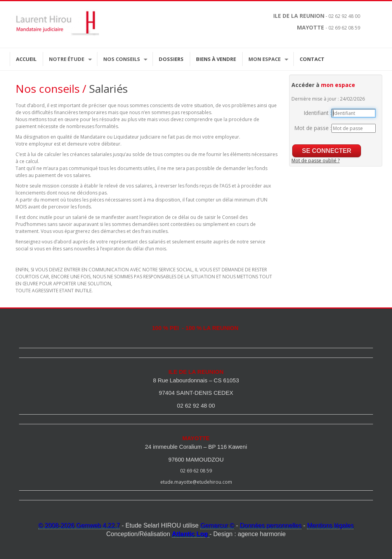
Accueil (26, 59)
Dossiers (171, 59)
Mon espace (265, 59)
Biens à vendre (216, 59)
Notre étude (67, 59)
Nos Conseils (122, 59)
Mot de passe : (313, 128)
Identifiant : (317, 113)
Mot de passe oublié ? (316, 161)
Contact (312, 59)
